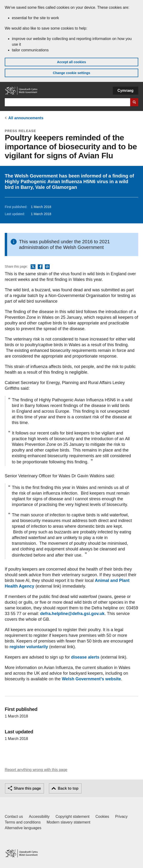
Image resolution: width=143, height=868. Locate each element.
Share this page (27, 788)
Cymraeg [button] (126, 91)
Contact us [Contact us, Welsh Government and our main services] (14, 817)
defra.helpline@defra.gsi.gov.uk (72, 614)
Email (47, 267)
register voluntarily (29, 647)
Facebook (40, 267)
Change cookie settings (71, 73)
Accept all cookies (71, 62)
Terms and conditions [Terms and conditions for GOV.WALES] (23, 822)
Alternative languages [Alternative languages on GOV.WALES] (23, 828)
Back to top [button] (68, 788)
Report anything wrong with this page (36, 770)
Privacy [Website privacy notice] (121, 817)
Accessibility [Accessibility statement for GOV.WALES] (39, 817)
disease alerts (85, 657)
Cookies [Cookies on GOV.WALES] (102, 817)
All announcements (26, 118)
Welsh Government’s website (91, 679)
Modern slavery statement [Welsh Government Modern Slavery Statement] (68, 822)
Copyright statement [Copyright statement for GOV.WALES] (73, 817)
